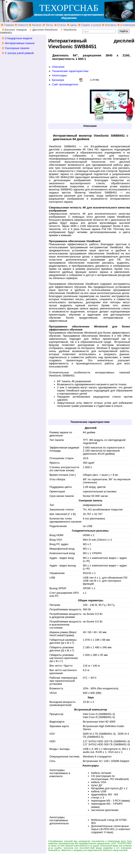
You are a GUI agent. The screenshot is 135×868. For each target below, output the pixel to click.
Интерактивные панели (20, 43)
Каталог (36, 25)
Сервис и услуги (91, 25)
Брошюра (58, 80)
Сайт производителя (65, 84)
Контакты (110, 25)
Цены (73, 25)
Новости (23, 25)
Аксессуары (59, 75)
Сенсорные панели (17, 48)
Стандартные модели (19, 38)
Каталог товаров (16, 30)
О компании (127, 25)
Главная (9, 25)
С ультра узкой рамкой (19, 53)
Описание (58, 67)
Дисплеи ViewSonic (45, 30)
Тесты (49, 25)
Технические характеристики (70, 71)
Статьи (61, 25)
